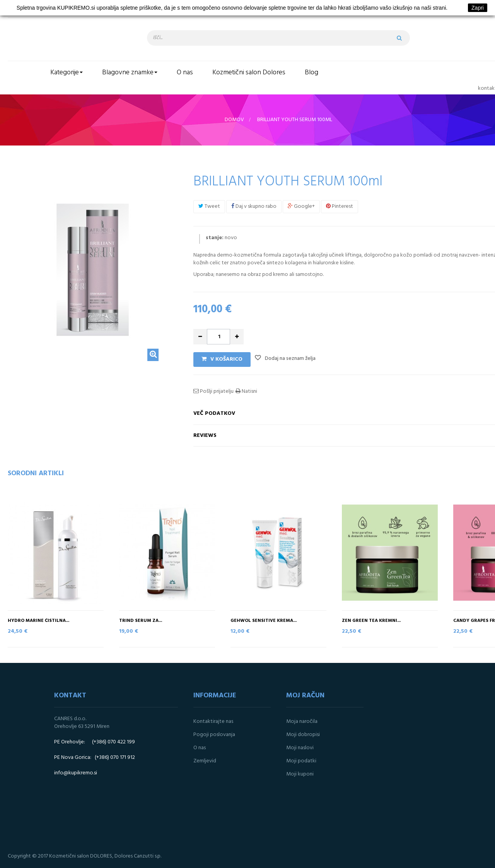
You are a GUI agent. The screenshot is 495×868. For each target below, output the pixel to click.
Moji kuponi (300, 774)
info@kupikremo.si (76, 773)
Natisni (249, 391)
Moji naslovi (300, 748)
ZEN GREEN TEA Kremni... (371, 621)
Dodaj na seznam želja (290, 359)
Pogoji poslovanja (214, 735)
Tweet (209, 206)
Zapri (478, 8)
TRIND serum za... (141, 621)
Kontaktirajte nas (213, 722)
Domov (234, 120)
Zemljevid (205, 761)
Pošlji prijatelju (216, 391)
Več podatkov (214, 413)
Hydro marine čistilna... (38, 621)
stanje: (215, 238)
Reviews (205, 436)
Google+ (301, 206)
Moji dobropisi (303, 735)
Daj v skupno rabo (254, 206)
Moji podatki (301, 761)
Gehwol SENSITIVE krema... (264, 621)
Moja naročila (302, 722)
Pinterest (340, 206)
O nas (200, 748)
